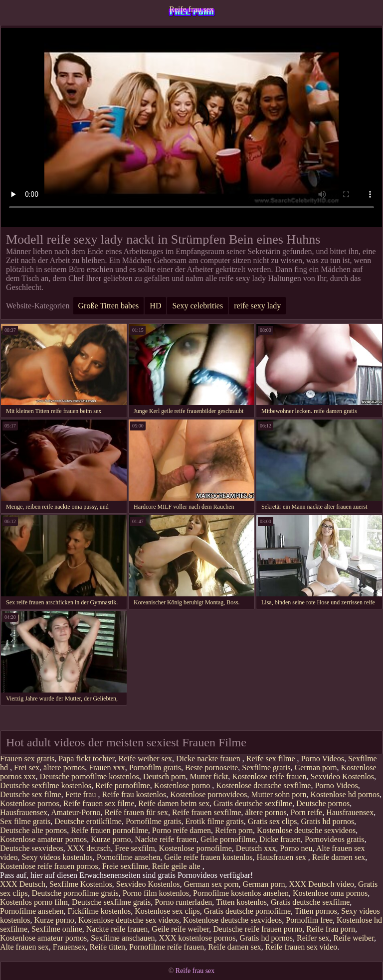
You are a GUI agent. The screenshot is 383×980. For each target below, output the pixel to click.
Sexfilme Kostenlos (81, 884)
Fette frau (82, 794)
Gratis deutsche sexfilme (253, 803)
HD (155, 306)
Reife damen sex (339, 857)
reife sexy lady (257, 306)
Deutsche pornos (323, 803)
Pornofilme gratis (154, 821)
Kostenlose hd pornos (345, 794)
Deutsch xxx (256, 848)
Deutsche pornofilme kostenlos (90, 776)
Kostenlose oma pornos (330, 893)
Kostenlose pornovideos (208, 794)
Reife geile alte (177, 866)
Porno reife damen (182, 830)
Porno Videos (323, 759)
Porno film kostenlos (156, 893)
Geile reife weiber (180, 929)
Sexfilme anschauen (123, 938)
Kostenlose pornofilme (195, 848)
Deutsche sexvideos (32, 848)
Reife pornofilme (123, 785)
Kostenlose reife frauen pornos (49, 866)
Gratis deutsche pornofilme (247, 911)
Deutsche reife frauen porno (258, 929)
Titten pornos (316, 911)
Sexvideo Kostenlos (343, 776)
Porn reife (307, 812)
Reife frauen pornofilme (109, 830)
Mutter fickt (209, 776)
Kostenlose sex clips (167, 911)
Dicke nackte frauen (209, 759)
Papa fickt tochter (86, 759)
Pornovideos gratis (335, 839)
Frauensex (69, 947)
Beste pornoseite (211, 768)
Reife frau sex (191, 9)
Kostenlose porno (183, 785)
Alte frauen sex (24, 947)
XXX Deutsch (23, 884)
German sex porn (211, 884)
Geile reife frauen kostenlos (208, 857)
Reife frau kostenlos (134, 794)
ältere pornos (64, 768)
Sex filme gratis (25, 821)
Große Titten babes (109, 306)
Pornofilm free (309, 920)
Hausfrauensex (24, 812)
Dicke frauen (280, 839)
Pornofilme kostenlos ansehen (241, 893)
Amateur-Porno (76, 812)
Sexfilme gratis (266, 768)
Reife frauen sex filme (99, 803)
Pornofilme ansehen (129, 857)
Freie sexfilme (125, 866)
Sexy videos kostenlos (57, 857)
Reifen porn (234, 830)
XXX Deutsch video (321, 884)
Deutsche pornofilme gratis (75, 893)
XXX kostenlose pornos (197, 938)
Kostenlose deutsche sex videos (129, 920)
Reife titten (108, 947)
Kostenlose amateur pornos (43, 839)
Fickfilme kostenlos (99, 911)
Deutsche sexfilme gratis (111, 902)
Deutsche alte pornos (33, 830)
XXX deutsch (89, 848)
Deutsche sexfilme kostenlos (46, 785)
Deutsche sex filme (31, 794)
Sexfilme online (57, 929)
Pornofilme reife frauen (167, 947)
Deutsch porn (165, 776)
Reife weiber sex (146, 759)
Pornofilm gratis (155, 768)
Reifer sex (313, 938)
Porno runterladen (183, 902)
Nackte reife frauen (166, 839)
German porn (316, 768)
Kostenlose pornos (30, 803)
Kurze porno (111, 839)
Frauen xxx (107, 768)
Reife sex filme (272, 759)
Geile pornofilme (228, 839)
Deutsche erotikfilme (88, 821)
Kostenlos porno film (34, 902)
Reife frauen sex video (301, 947)
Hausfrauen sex (283, 857)
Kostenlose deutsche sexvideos (306, 830)
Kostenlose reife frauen (269, 776)
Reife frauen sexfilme (207, 812)
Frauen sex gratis (27, 759)
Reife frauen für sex (136, 812)
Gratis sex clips (273, 821)
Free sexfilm (135, 848)
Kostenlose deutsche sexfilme (263, 785)
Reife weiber (354, 938)
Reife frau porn (331, 929)
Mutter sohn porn (279, 794)
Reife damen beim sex (174, 803)
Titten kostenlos (241, 902)
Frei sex (27, 768)
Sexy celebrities (197, 306)
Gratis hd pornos (327, 821)
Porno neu (296, 848)
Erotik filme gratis (214, 821)
